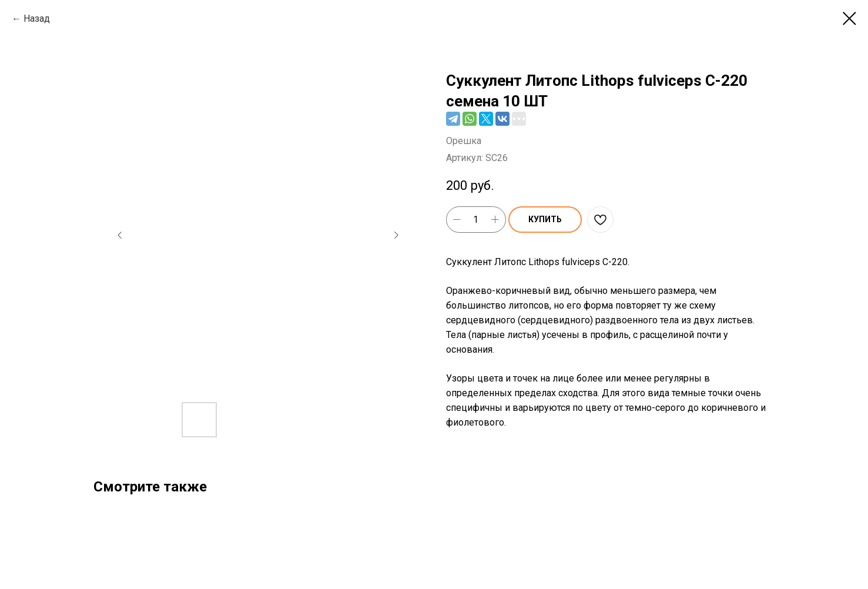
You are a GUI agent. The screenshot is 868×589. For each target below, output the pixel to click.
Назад (37, 19)
